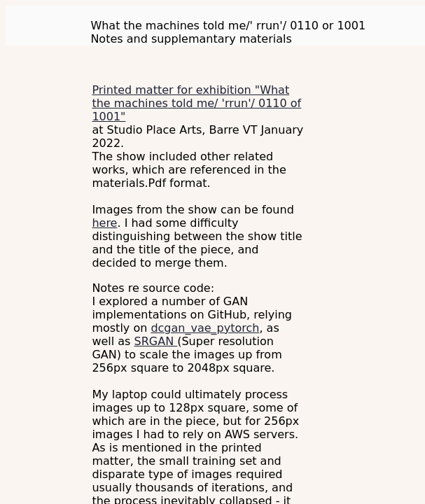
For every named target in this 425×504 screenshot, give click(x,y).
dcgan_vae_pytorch (205, 328)
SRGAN (156, 341)
